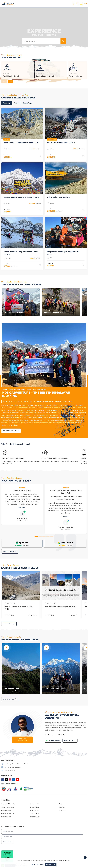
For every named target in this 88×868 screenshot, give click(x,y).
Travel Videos (35, 814)
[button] (63, 41)
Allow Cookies (51, 864)
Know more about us (11, 431)
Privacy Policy (38, 864)
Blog (61, 804)
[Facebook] (3, 780)
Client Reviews (6, 810)
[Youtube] (17, 780)
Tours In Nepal (76, 76)
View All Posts (9, 624)
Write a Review (35, 817)
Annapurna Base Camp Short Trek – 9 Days (21, 197)
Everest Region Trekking (14, 312)
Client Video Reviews (8, 814)
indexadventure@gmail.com (13, 767)
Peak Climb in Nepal (45, 76)
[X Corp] (6, 780)
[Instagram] (10, 780)
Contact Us (63, 810)
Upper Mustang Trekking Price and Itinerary (22, 142)
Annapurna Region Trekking (55, 312)
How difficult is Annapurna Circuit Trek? (61, 606)
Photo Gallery (35, 807)
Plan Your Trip (70, 740)
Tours (16, 103)
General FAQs (35, 804)
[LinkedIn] (14, 780)
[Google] (66, 543)
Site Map (62, 807)
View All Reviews (10, 551)
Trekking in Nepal (11, 76)
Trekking (6, 103)
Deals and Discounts (8, 804)
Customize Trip (6, 817)
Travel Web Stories (8, 807)
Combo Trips (28, 103)
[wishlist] (73, 4)
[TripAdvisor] (22, 543)
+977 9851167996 (10, 770)
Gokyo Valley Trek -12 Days (58, 197)
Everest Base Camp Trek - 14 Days (61, 142)
